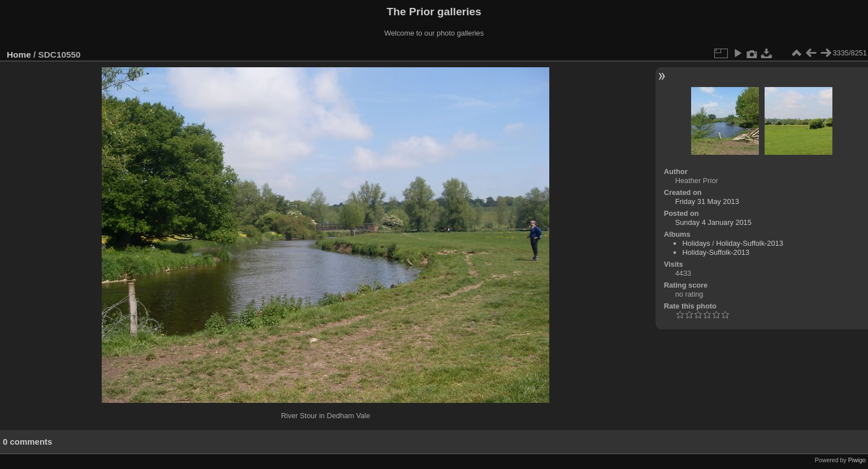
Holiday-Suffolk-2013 (750, 243)
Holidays (696, 243)
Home (19, 55)
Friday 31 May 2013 (707, 201)
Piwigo (857, 460)
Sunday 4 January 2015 (713, 222)
